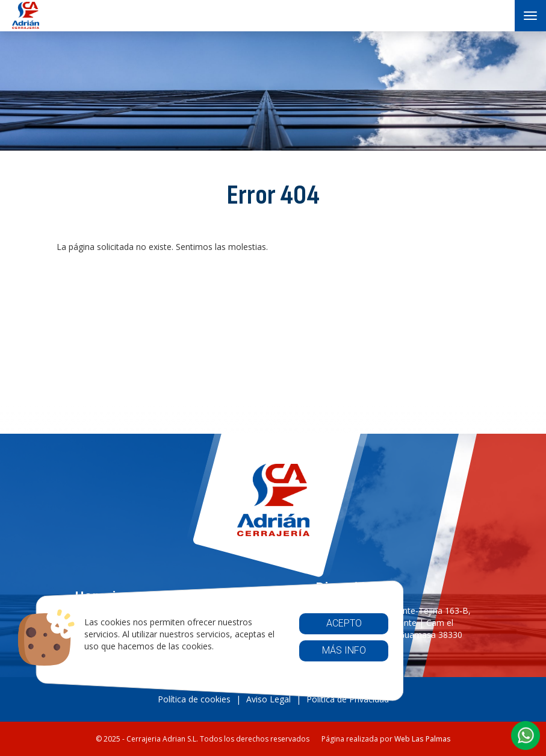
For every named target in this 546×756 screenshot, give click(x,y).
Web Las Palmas (423, 739)
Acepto (343, 623)
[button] (526, 736)
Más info (343, 650)
